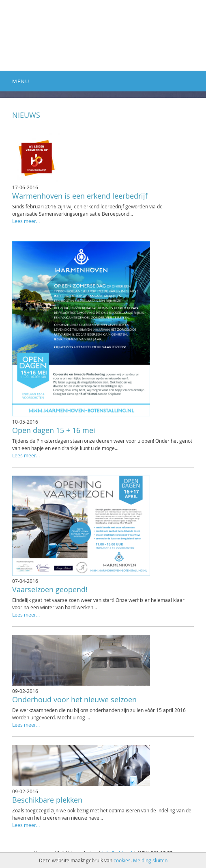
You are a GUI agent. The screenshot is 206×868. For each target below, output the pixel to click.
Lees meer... (26, 221)
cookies (122, 860)
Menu (21, 81)
